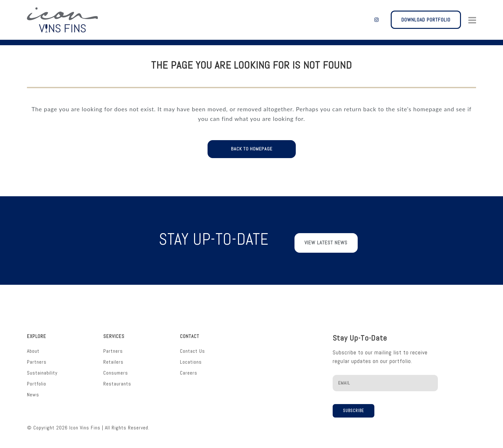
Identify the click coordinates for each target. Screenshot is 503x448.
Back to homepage (252, 149)
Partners (37, 359)
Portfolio (37, 381)
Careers (189, 370)
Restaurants (117, 381)
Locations (191, 359)
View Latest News (326, 243)
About (33, 348)
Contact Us (192, 348)
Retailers (113, 359)
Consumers (116, 370)
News (33, 392)
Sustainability (42, 370)
